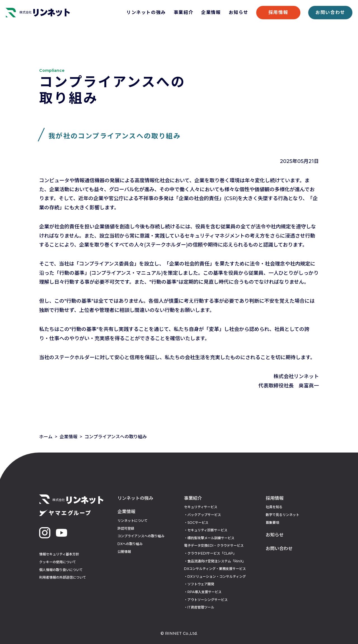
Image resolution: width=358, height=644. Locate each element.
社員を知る (274, 507)
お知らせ (239, 12)
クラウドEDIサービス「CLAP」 (212, 553)
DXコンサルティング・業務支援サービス (215, 569)
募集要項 (272, 523)
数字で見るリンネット (282, 515)
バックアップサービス (204, 515)
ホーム (46, 437)
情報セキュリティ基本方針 (59, 554)
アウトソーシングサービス (208, 600)
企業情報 (211, 12)
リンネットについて (133, 521)
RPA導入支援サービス (204, 592)
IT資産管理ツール (201, 607)
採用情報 (278, 12)
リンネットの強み (146, 12)
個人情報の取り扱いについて (61, 570)
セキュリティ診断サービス (207, 530)
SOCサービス (198, 523)
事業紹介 (183, 12)
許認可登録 (126, 528)
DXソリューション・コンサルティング (217, 576)
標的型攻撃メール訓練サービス (211, 538)
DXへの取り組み (130, 544)
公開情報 (124, 552)
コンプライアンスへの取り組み (141, 536)
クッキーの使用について (58, 562)
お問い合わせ (330, 12)
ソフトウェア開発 (201, 584)
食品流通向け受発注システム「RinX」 (216, 561)
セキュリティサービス (201, 507)
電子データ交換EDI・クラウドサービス (214, 545)
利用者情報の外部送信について (63, 577)
